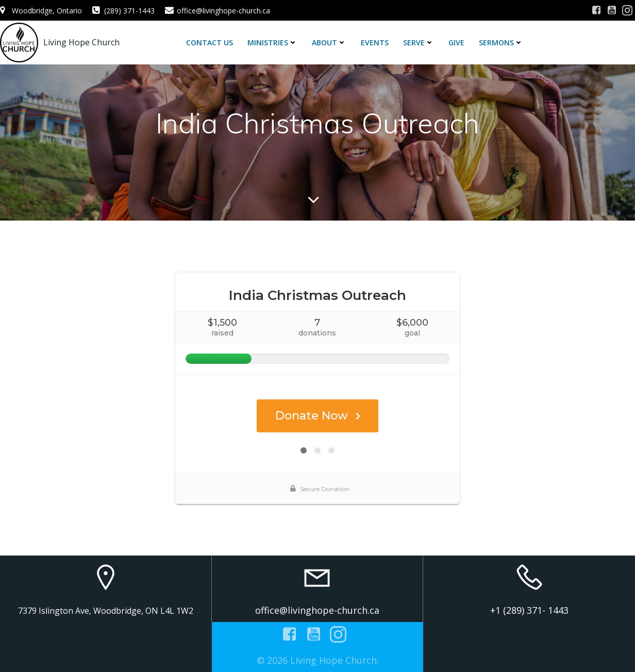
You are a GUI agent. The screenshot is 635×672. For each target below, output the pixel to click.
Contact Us (210, 43)
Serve (419, 43)
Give (456, 43)
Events (375, 43)
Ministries (272, 43)
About (329, 43)
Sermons (501, 43)
